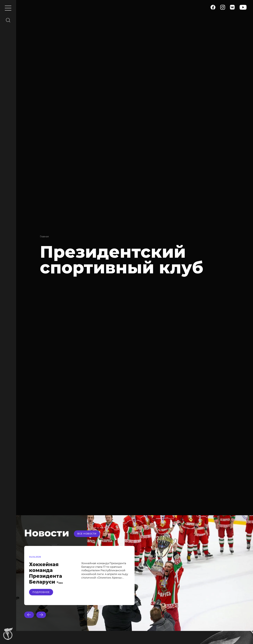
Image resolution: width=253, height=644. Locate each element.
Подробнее (41, 592)
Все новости (87, 534)
